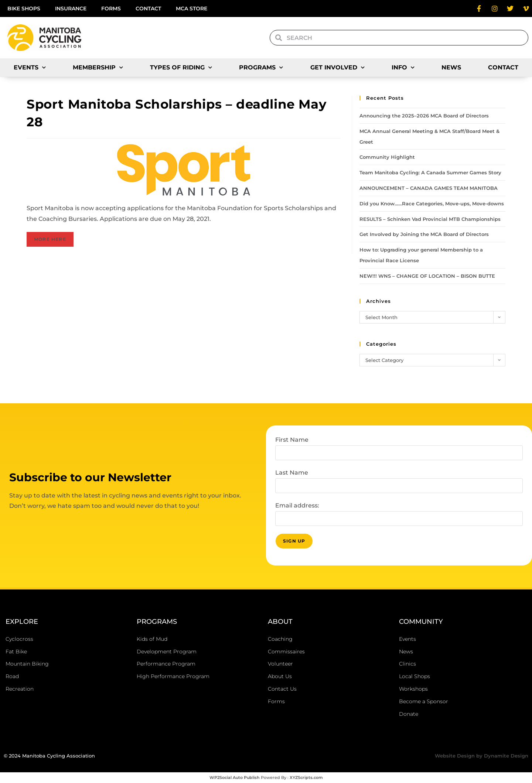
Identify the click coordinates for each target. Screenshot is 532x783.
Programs (261, 67)
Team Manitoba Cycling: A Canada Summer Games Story (430, 172)
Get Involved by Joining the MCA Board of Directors (424, 234)
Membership (98, 67)
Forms (111, 8)
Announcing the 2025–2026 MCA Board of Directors (424, 116)
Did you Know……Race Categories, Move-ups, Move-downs (432, 204)
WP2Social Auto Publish (235, 777)
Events (30, 67)
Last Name (292, 473)
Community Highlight (387, 157)
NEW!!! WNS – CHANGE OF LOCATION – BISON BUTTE (427, 276)
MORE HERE (50, 239)
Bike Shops (24, 8)
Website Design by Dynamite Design (482, 756)
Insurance (71, 8)
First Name (292, 440)
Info (403, 67)
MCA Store (192, 8)
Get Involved (337, 67)
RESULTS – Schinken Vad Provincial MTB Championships (430, 219)
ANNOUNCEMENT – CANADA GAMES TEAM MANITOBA (429, 188)
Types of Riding (181, 67)
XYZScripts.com (306, 777)
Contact (148, 8)
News (451, 67)
